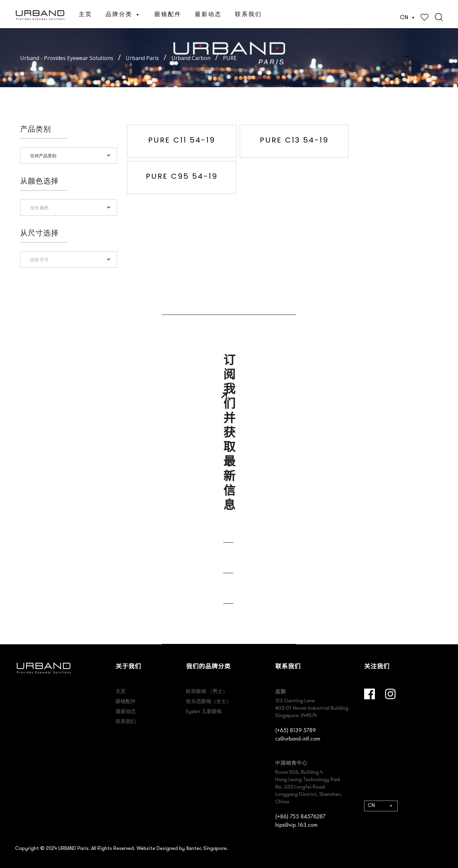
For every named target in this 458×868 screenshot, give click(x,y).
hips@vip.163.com (296, 825)
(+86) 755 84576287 (300, 816)
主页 (85, 13)
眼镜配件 (168, 13)
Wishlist (424, 16)
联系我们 (248, 13)
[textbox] (69, 208)
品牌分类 (123, 13)
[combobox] (69, 155)
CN (408, 16)
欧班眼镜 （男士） (207, 692)
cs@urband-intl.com (298, 738)
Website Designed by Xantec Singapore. (182, 849)
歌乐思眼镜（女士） (209, 702)
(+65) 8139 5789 (296, 730)
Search (439, 16)
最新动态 (208, 13)
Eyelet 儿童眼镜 (204, 712)
